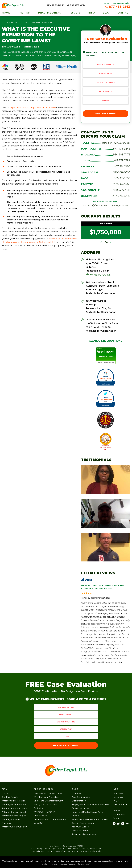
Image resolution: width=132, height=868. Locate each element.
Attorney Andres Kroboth (14, 808)
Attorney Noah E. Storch (14, 804)
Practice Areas (50, 13)
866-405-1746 (96, 848)
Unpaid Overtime (106, 82)
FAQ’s (116, 801)
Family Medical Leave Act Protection (90, 819)
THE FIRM (24, 13)
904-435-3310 (122, 190)
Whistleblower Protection (46, 797)
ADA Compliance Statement (66, 848)
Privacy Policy (37, 848)
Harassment (106, 73)
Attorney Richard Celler (13, 801)
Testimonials (119, 815)
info (92, 13)
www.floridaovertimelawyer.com (63, 846)
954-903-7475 (122, 155)
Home (6, 13)
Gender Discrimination (83, 823)
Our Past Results (10, 797)
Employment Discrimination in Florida (90, 804)
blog (106, 13)
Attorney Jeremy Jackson (15, 827)
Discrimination (106, 64)
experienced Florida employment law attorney (33, 107)
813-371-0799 (122, 160)
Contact (124, 13)
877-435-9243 (122, 149)
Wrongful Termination (44, 812)
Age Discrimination (81, 797)
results (75, 13)
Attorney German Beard (14, 812)
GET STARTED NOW (66, 745)
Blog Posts (77, 793)
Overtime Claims (80, 830)
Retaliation (106, 91)
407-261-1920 (122, 166)
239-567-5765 (122, 184)
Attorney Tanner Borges (14, 816)
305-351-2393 (122, 178)
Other (106, 100)
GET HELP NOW (106, 113)
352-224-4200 (121, 196)
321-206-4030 (122, 172)
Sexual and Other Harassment (48, 801)
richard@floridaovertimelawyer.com (106, 205)
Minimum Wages (80, 827)
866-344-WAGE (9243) (116, 143)
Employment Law (81, 808)
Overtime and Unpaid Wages (48, 793)
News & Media (120, 804)
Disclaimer (48, 848)
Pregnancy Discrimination (84, 834)
